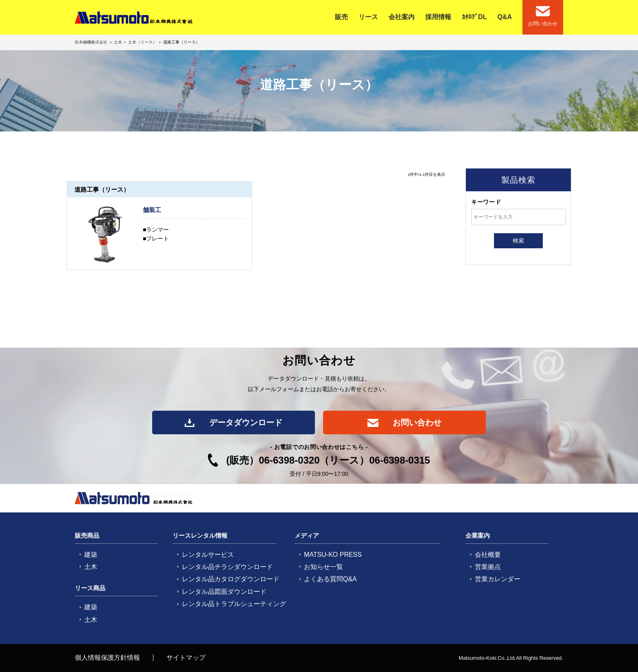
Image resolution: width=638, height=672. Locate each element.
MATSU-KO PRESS (333, 555)
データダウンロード (233, 422)
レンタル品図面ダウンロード (224, 592)
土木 (118, 42)
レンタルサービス (208, 555)
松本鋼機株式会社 (92, 42)
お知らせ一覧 (323, 567)
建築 (91, 555)
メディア (307, 535)
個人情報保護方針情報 (107, 658)
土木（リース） (142, 42)
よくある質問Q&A (330, 579)
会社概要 (488, 555)
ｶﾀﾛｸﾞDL (474, 17)
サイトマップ (186, 658)
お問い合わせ (405, 422)
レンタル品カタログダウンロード (231, 579)
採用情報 (438, 17)
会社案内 (402, 17)
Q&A (505, 17)
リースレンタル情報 (200, 535)
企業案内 (478, 535)
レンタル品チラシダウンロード (227, 567)
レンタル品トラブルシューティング (234, 604)
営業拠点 (488, 567)
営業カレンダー (498, 579)
